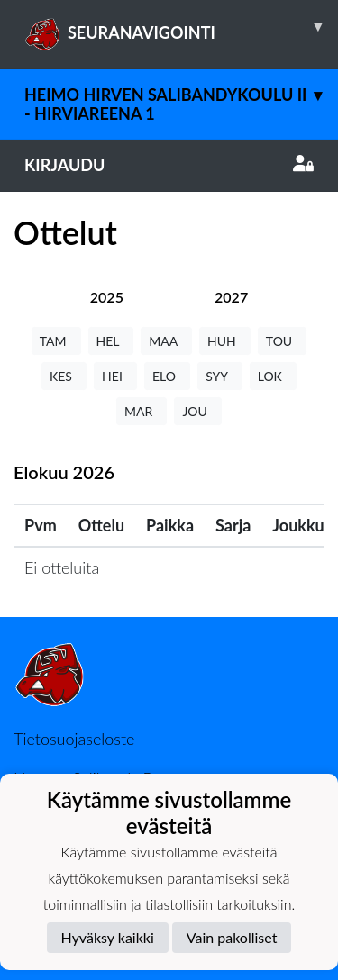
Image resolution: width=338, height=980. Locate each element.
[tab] (107, 297)
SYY (219, 376)
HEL (111, 341)
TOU (283, 341)
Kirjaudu (169, 165)
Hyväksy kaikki (108, 937)
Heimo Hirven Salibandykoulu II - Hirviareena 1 (181, 96)
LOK (273, 376)
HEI (115, 376)
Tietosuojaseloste (74, 739)
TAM (56, 341)
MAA (166, 341)
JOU (198, 411)
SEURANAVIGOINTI (181, 26)
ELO (167, 376)
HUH (225, 341)
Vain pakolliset (232, 937)
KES (64, 376)
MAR (142, 411)
